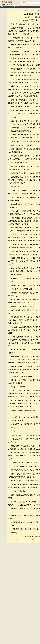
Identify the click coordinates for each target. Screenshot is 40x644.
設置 (13, 11)
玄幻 (11, 7)
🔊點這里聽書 (33, 19)
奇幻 (15, 7)
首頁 (2, 7)
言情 (32, 7)
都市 (28, 7)
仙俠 (24, 7)
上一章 (27, 11)
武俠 (19, 7)
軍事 (36, 7)
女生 (6, 7)
